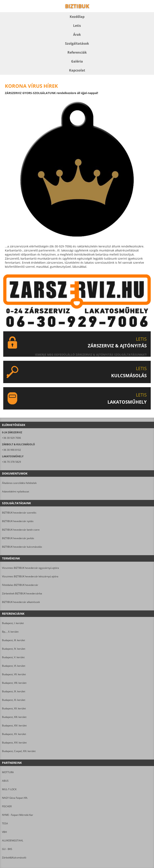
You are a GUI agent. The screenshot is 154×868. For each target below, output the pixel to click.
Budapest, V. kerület (13, 657)
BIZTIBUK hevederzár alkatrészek (21, 602)
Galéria (77, 61)
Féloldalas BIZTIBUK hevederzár (20, 585)
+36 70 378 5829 (11, 462)
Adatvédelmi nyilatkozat (16, 491)
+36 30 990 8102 (11, 450)
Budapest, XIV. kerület (14, 726)
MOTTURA (8, 772)
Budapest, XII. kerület (14, 708)
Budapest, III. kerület (14, 640)
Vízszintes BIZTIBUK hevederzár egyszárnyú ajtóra (30, 568)
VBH (4, 832)
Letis (77, 26)
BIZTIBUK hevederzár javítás (18, 538)
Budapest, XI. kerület (14, 700)
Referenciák (77, 52)
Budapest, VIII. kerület (14, 683)
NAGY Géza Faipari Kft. (15, 798)
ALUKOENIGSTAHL (13, 840)
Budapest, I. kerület (13, 623)
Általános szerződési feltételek (19, 483)
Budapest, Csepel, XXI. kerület (19, 751)
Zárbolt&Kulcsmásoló (14, 858)
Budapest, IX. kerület (14, 691)
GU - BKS (7, 849)
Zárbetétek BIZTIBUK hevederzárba (22, 593)
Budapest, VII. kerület (14, 674)
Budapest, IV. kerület (14, 649)
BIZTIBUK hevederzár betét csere (21, 530)
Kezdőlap (77, 17)
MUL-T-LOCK (9, 789)
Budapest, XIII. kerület (14, 717)
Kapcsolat (77, 70)
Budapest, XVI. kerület (14, 743)
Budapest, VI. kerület (14, 666)
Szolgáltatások (77, 43)
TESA (5, 823)
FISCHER (7, 806)
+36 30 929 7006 (11, 438)
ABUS (5, 781)
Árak (77, 35)
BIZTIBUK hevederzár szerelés (19, 513)
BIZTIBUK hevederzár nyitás (18, 521)
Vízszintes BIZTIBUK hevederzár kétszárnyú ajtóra (30, 576)
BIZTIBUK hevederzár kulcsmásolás (22, 547)
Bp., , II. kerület (10, 632)
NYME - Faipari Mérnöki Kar (18, 815)
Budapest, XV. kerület (14, 734)
